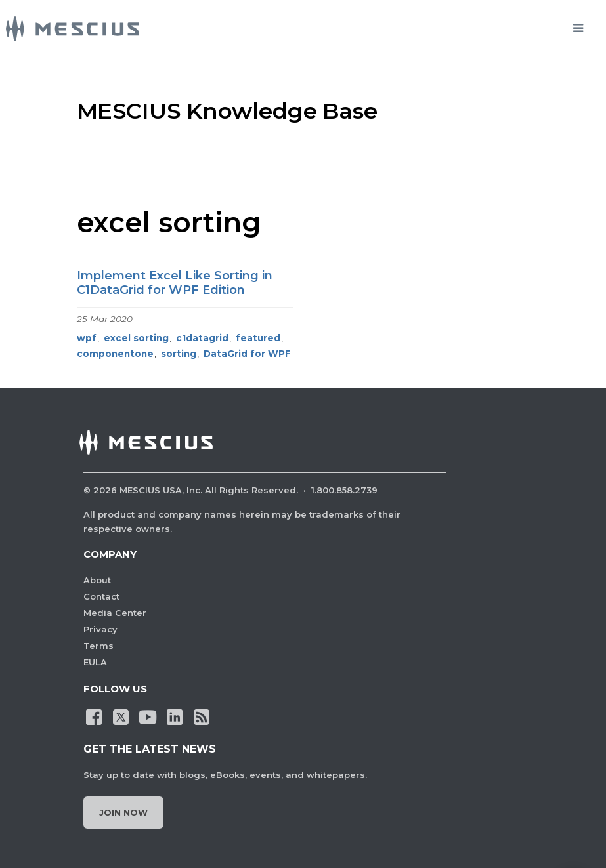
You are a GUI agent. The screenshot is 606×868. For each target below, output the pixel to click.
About (97, 580)
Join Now (123, 812)
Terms (98, 646)
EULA (95, 662)
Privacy (100, 629)
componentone (115, 354)
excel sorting (136, 338)
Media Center (115, 613)
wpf (87, 338)
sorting (179, 354)
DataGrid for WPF (247, 354)
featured (258, 338)
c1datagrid (202, 338)
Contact (101, 596)
